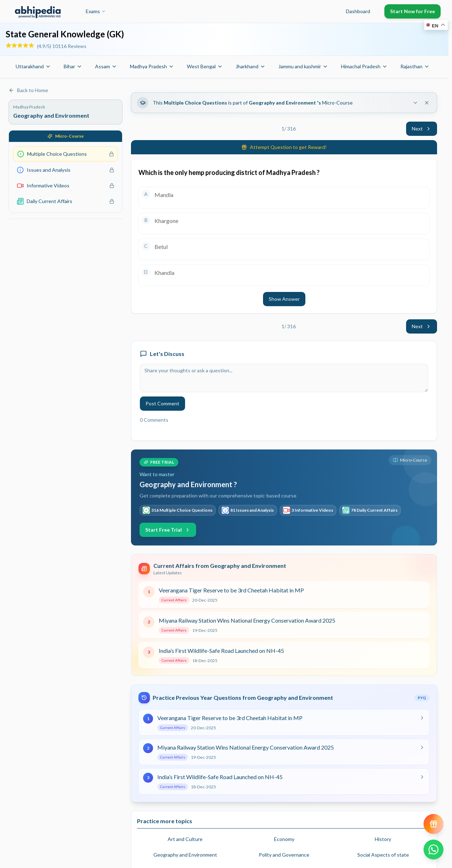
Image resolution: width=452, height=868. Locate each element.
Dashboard (358, 11)
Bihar (73, 66)
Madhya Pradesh (152, 66)
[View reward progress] (433, 824)
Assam (106, 66)
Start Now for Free (412, 11)
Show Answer (284, 299)
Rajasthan (415, 66)
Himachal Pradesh (364, 66)
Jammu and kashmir (303, 66)
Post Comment (162, 403)
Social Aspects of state (383, 855)
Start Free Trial (168, 530)
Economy (284, 839)
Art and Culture (185, 839)
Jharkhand (251, 66)
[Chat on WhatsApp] (433, 850)
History (383, 839)
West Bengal (205, 66)
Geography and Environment (185, 855)
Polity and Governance (284, 855)
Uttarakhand (33, 66)
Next (422, 129)
